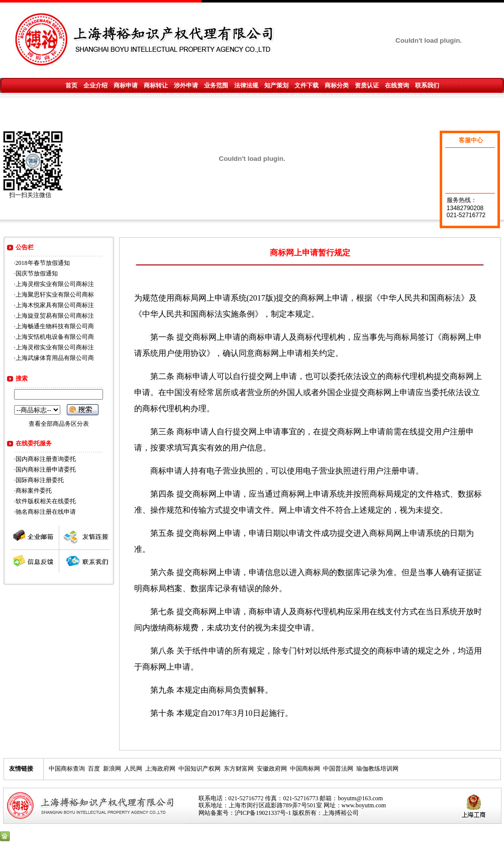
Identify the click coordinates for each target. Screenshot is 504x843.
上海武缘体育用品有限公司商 (55, 358)
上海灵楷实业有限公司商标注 (55, 284)
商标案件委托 (34, 491)
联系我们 (427, 85)
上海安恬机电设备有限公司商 (55, 337)
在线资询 (397, 85)
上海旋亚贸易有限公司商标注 (55, 316)
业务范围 (216, 85)
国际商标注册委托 (40, 480)
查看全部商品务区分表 (59, 424)
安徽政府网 (272, 769)
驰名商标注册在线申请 (46, 512)
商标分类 (337, 85)
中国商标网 (305, 769)
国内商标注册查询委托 (46, 459)
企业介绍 (95, 85)
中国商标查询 (67, 769)
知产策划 (276, 85)
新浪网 (112, 769)
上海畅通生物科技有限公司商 (55, 326)
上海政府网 (160, 769)
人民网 (133, 769)
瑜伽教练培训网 (377, 769)
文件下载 (307, 85)
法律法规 (246, 85)
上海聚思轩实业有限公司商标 (55, 295)
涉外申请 (186, 85)
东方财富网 (239, 769)
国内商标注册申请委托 (46, 470)
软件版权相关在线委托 (46, 501)
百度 (94, 769)
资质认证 (367, 85)
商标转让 (156, 85)
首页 (71, 85)
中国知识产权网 (199, 769)
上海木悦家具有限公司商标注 (55, 305)
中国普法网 (338, 769)
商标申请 (126, 85)
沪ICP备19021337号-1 (263, 813)
